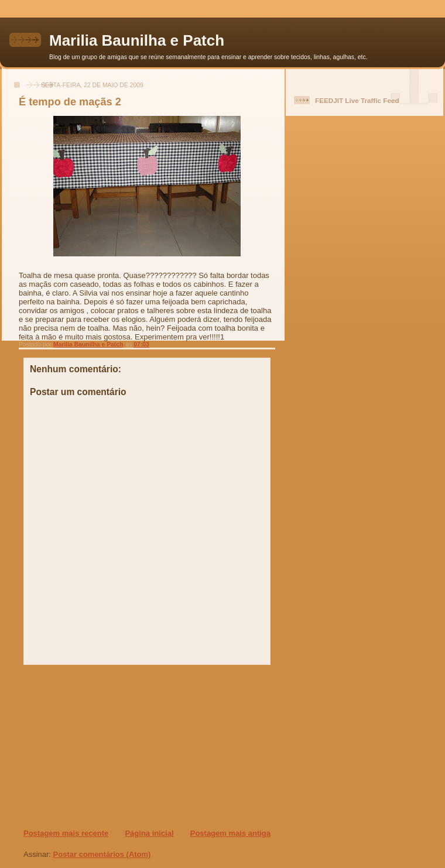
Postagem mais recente (66, 833)
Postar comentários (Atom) (102, 854)
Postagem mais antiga (230, 833)
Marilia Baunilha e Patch (137, 40)
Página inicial (149, 833)
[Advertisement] (94, 746)
